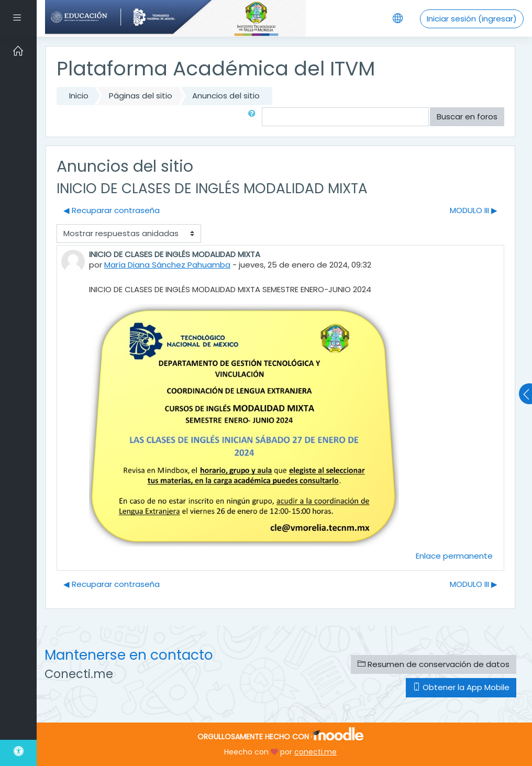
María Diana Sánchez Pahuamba (167, 265)
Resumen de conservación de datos (434, 664)
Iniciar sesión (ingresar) (472, 19)
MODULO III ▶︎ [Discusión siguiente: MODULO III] (474, 210)
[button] (254, 117)
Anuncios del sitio (226, 96)
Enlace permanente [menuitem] (454, 556)
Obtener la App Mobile (461, 687)
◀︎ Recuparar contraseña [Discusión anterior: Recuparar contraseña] (112, 210)
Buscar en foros (467, 116)
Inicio (79, 96)
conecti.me (315, 752)
